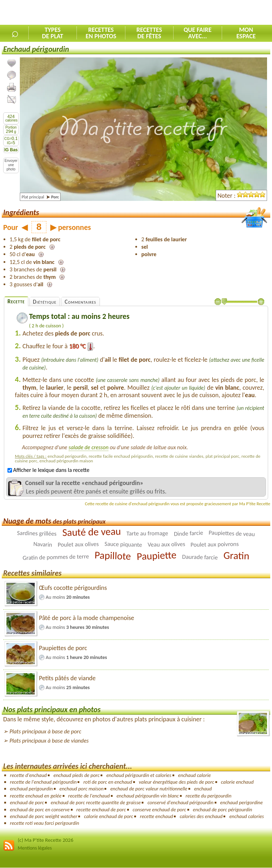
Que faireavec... (197, 33)
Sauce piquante (123, 545)
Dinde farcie (188, 534)
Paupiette (157, 556)
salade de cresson (89, 447)
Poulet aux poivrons (215, 544)
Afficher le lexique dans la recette (48, 470)
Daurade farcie (200, 557)
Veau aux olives (166, 545)
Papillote (113, 556)
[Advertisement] (189, 13)
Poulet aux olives (78, 544)
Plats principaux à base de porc (46, 731)
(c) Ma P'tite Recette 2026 (46, 840)
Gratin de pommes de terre (56, 557)
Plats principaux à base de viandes (49, 741)
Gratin (236, 556)
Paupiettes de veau (232, 534)
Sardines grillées (37, 533)
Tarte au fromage (147, 534)
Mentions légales (35, 848)
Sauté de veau (91, 532)
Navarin (42, 545)
